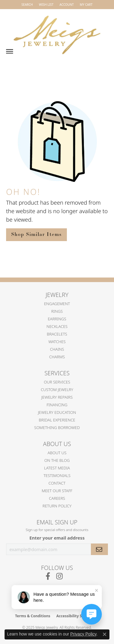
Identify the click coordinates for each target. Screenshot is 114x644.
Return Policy (57, 506)
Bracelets (57, 334)
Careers (57, 498)
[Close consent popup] (105, 634)
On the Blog (57, 460)
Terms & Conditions (33, 616)
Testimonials (57, 475)
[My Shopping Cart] (86, 5)
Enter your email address (57, 538)
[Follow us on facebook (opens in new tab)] (48, 576)
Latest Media (57, 468)
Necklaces (57, 326)
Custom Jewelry (57, 390)
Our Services (57, 382)
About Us (57, 453)
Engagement (57, 304)
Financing (57, 405)
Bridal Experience (57, 420)
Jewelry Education (57, 412)
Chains (57, 349)
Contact (57, 483)
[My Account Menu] (67, 5)
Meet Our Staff (57, 491)
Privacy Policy (83, 634)
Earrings (57, 319)
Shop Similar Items (36, 235)
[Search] (27, 5)
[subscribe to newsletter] (99, 549)
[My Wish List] (46, 5)
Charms (57, 357)
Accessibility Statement (78, 616)
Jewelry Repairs (57, 397)
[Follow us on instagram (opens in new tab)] (59, 576)
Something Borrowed (57, 428)
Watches (57, 342)
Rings (57, 311)
